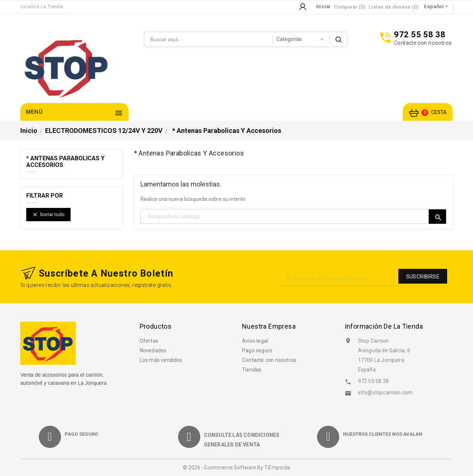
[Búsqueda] (294, 216)
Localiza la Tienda (42, 6)
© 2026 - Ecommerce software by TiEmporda (236, 468)
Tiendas (252, 370)
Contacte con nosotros (269, 360)
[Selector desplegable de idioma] (437, 7)
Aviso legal (255, 341)
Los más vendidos (161, 360)
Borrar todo (48, 215)
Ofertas (149, 341)
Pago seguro (257, 350)
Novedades (153, 350)
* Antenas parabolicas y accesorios (65, 162)
